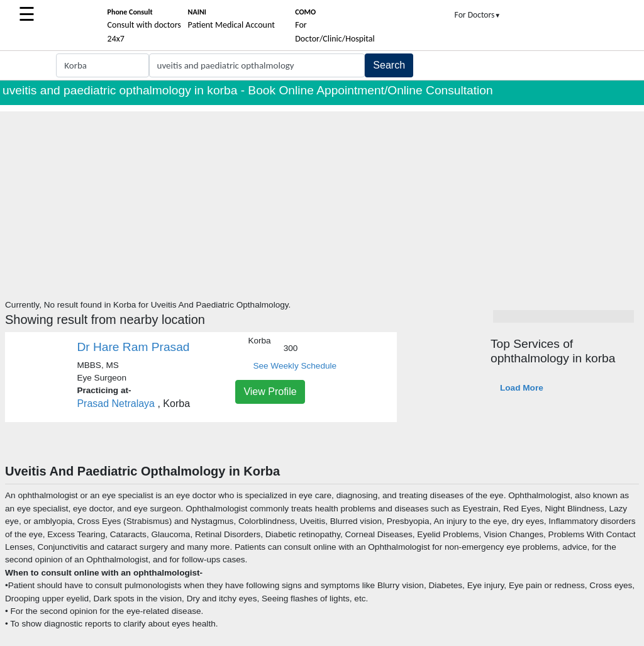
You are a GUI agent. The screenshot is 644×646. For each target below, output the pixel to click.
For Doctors (478, 15)
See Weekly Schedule (295, 366)
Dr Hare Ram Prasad (133, 347)
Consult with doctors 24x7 (144, 26)
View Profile (270, 392)
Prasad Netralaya (117, 404)
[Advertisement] (322, 199)
